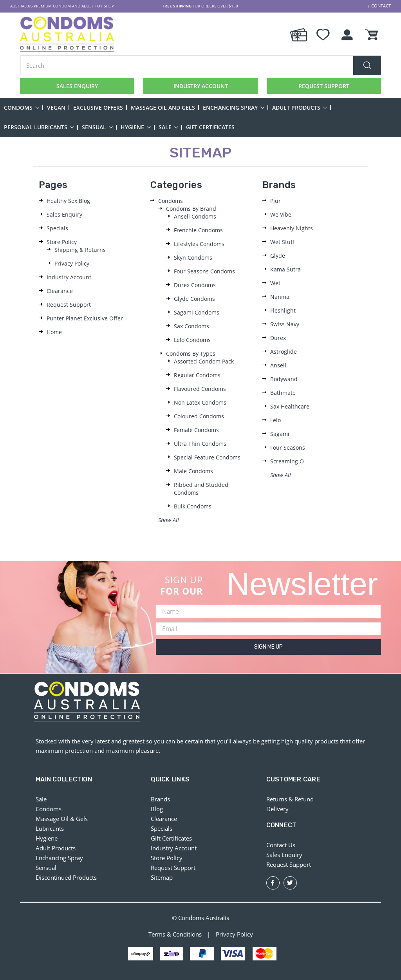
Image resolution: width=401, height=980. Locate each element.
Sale (168, 127)
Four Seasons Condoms (204, 271)
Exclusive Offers (98, 108)
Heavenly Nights (292, 228)
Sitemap (162, 877)
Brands (160, 799)
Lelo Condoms (192, 340)
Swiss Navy (285, 324)
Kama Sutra (285, 269)
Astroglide (284, 352)
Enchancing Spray (234, 108)
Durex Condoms (195, 285)
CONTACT (382, 6)
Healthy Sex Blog (68, 201)
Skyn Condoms (193, 258)
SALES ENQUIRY (77, 86)
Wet (275, 283)
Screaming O (287, 461)
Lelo (275, 420)
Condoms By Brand (191, 209)
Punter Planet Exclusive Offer (85, 318)
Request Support (69, 305)
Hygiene (136, 127)
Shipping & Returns (80, 250)
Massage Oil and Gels (163, 108)
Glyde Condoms (194, 299)
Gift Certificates (210, 127)
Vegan (56, 108)
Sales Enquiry (64, 214)
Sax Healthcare (290, 406)
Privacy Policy (72, 263)
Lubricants (50, 828)
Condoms (22, 108)
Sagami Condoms (197, 312)
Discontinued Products (66, 877)
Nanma (280, 297)
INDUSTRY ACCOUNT (201, 86)
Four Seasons (288, 448)
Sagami (280, 434)
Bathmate (283, 393)
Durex (278, 338)
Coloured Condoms (199, 416)
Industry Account (69, 277)
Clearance (60, 291)
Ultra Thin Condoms (200, 444)
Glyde (278, 256)
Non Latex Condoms (200, 402)
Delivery (277, 809)
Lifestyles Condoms (199, 244)
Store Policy (62, 242)
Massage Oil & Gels (62, 819)
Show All (169, 520)
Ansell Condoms (195, 216)
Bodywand (284, 379)
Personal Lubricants (39, 127)
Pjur (275, 201)
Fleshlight (283, 310)
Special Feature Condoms (207, 457)
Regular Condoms (197, 375)
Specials (57, 228)
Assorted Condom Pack (204, 361)
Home (54, 332)
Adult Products (300, 108)
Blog (157, 809)
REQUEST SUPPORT (324, 86)
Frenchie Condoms (198, 230)
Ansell (278, 365)
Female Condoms (196, 430)
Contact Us (281, 845)
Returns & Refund (290, 799)
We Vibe (281, 214)
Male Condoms (193, 471)
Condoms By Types (191, 353)
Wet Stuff (282, 242)
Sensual (97, 127)
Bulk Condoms (193, 506)
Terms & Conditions (175, 935)
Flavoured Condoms (200, 389)
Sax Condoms (191, 326)
